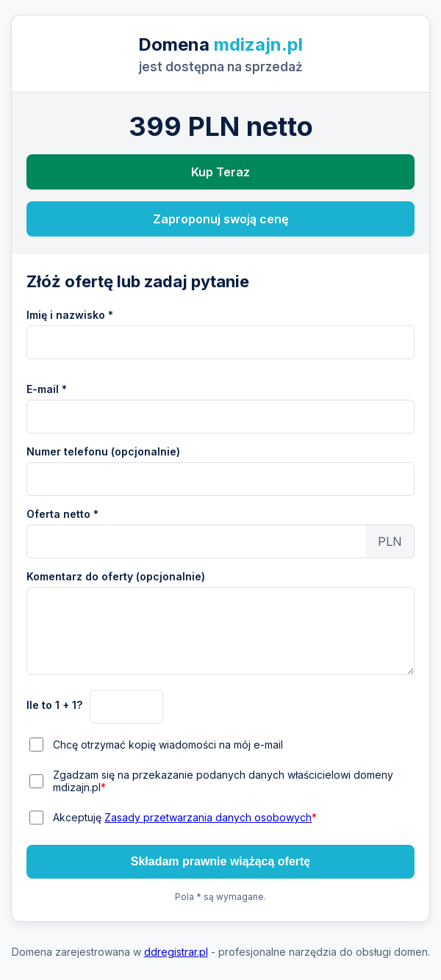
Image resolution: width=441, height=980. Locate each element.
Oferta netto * (62, 514)
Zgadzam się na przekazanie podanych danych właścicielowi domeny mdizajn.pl (223, 781)
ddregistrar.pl (176, 952)
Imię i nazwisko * (70, 315)
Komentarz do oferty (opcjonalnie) (116, 576)
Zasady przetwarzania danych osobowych (208, 817)
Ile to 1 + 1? (54, 705)
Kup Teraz (220, 172)
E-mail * (47, 389)
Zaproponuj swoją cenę (220, 219)
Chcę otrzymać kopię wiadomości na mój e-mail (168, 745)
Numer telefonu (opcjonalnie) (103, 451)
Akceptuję (185, 817)
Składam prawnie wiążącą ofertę (221, 861)
